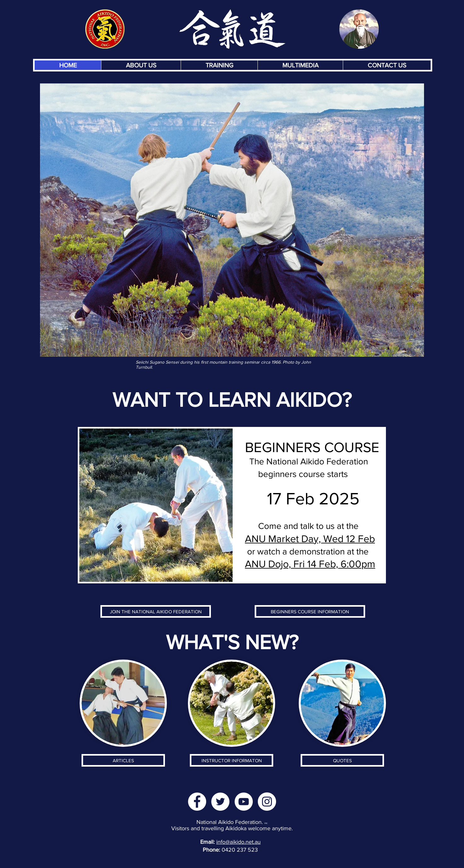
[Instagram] (267, 802)
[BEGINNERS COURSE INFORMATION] (310, 611)
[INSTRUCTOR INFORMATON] (232, 760)
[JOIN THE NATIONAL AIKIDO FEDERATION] (156, 611)
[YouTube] (244, 802)
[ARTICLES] (123, 760)
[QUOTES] (342, 760)
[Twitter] (220, 802)
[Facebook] (197, 802)
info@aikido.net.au (238, 842)
